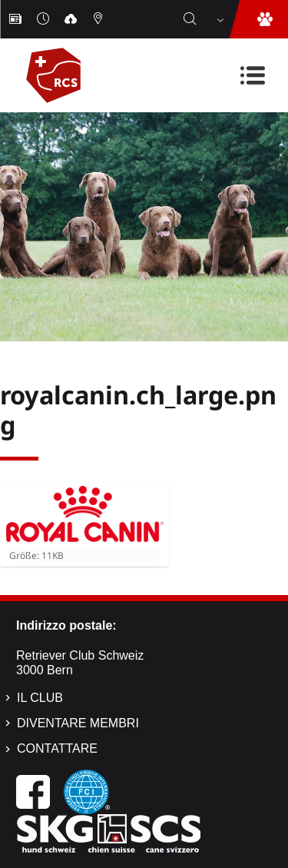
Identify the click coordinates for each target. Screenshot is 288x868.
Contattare (57, 748)
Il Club (40, 698)
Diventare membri (78, 723)
